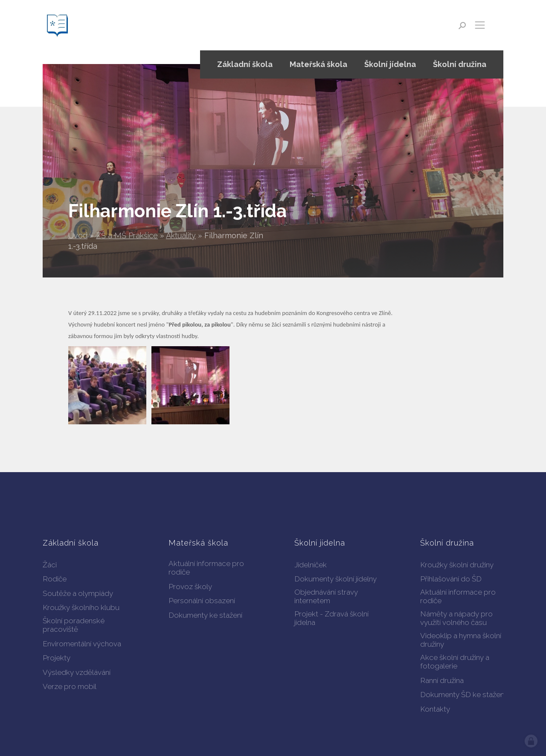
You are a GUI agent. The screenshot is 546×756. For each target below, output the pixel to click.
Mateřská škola (318, 64)
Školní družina (460, 64)
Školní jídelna (390, 64)
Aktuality (181, 235)
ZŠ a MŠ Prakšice (127, 235)
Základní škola (245, 64)
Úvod (78, 235)
